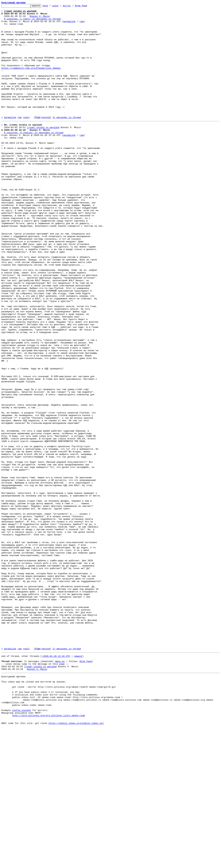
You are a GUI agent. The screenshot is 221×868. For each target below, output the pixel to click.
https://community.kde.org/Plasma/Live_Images (31, 81)
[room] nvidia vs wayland (43, 151)
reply (26, 140)
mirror (72, 7)
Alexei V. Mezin (40, 19)
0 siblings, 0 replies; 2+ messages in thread (34, 157)
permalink (69, 25)
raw (81, 25)
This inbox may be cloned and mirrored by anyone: (34, 814)
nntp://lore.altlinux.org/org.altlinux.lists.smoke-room (48, 855)
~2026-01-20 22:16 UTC (56, 785)
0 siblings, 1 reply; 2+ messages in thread (32, 22)
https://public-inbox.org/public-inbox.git (76, 864)
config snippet (21, 849)
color (61, 7)
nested (46, 140)
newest (78, 785)
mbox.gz (60, 791)
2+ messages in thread (67, 140)
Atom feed (86, 7)
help (51, 7)
